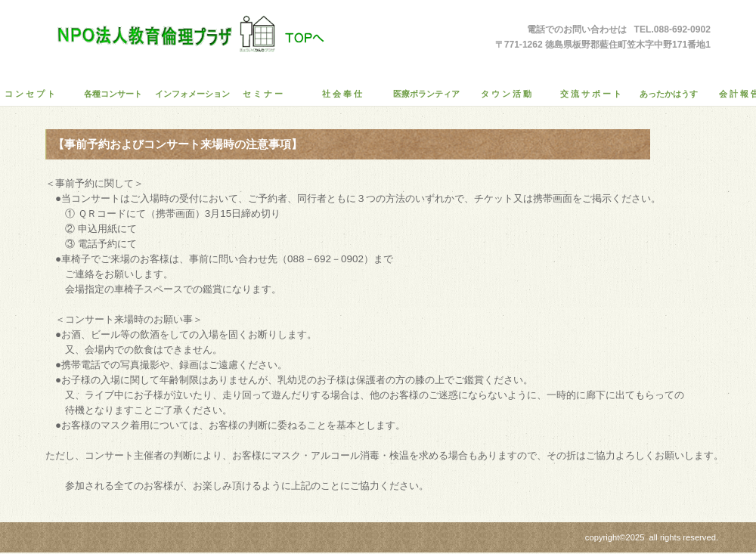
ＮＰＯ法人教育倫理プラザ (185, 35)
